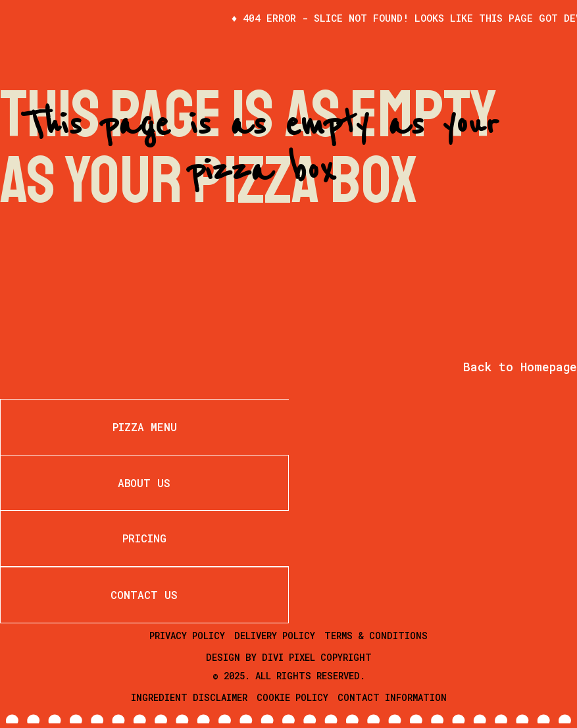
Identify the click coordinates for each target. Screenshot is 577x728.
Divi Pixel (288, 657)
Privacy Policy (187, 636)
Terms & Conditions (376, 636)
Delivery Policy (275, 636)
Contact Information (392, 697)
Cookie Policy (292, 697)
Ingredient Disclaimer (189, 697)
